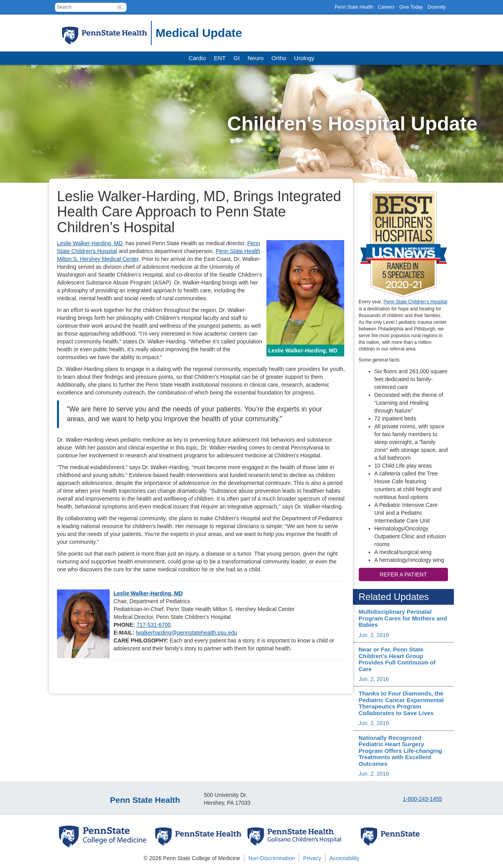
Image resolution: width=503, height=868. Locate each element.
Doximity (437, 7)
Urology (304, 58)
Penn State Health (354, 7)
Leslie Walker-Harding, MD (90, 243)
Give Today (411, 7)
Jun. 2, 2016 (374, 635)
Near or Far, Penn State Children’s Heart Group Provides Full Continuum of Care (397, 659)
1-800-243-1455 (422, 799)
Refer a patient (403, 574)
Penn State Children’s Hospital (416, 302)
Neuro (256, 58)
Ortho (279, 58)
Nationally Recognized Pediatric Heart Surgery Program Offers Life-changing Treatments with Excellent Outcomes (401, 751)
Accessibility (344, 858)
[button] (121, 7)
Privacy (312, 858)
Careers (386, 7)
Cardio (197, 58)
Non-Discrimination (272, 858)
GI (237, 58)
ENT (220, 58)
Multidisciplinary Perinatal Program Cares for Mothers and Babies (403, 618)
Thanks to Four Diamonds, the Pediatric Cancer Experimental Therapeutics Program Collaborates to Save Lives (401, 703)
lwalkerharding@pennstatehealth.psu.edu (187, 633)
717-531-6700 (153, 625)
